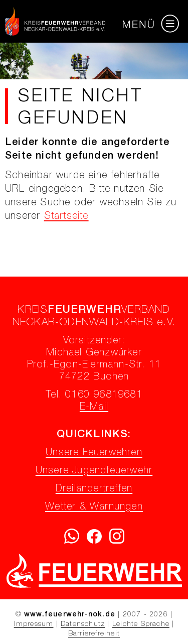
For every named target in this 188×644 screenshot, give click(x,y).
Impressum (34, 624)
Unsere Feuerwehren (94, 453)
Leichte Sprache (141, 624)
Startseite (66, 217)
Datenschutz (83, 624)
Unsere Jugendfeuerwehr (94, 471)
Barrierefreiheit (94, 634)
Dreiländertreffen (94, 489)
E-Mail (94, 408)
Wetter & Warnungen (94, 507)
